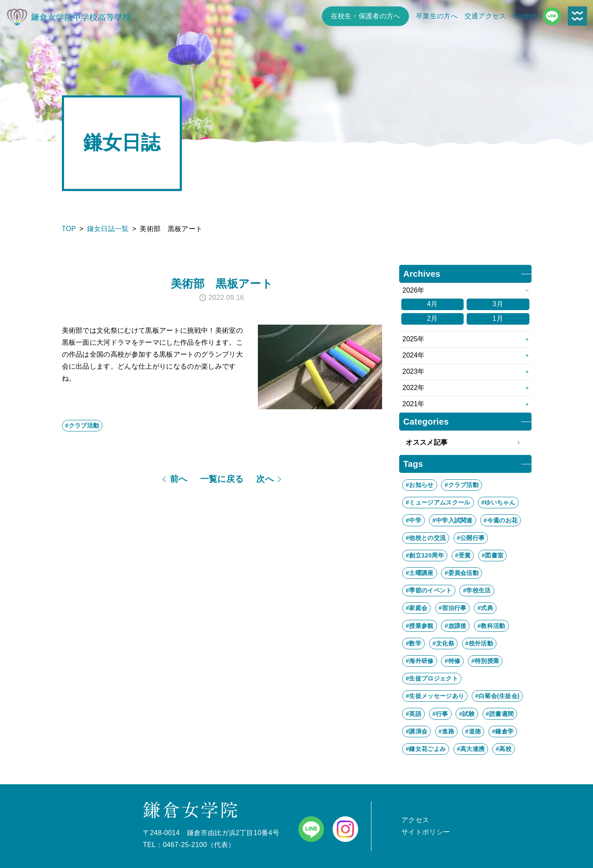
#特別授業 (485, 661)
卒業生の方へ (437, 16)
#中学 (413, 520)
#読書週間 (500, 714)
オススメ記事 (465, 443)
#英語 (413, 714)
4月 (432, 304)
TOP (69, 229)
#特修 (452, 661)
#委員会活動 (462, 573)
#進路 (446, 731)
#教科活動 (491, 626)
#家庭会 (416, 608)
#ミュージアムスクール (438, 502)
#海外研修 (419, 661)
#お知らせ (419, 485)
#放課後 (455, 626)
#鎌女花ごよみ (426, 749)
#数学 (413, 643)
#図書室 (492, 555)
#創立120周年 (425, 555)
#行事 (440, 714)
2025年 (414, 339)
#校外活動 (479, 643)
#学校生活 (477, 590)
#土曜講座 (419, 573)
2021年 (414, 404)
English (525, 16)
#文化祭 (443, 643)
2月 (432, 318)
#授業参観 (419, 626)
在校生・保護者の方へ (366, 16)
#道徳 (473, 731)
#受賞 (463, 555)
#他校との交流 (426, 538)
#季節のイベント (429, 590)
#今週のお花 (501, 520)
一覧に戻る (222, 479)
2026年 (414, 290)
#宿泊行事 (452, 608)
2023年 (414, 371)
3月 (498, 304)
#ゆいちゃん (498, 502)
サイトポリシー (426, 832)
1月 (498, 318)
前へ (179, 479)
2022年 (414, 388)
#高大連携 (471, 749)
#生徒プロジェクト (432, 678)
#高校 (504, 749)
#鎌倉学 (503, 731)
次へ (265, 479)
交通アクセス (485, 16)
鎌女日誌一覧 (108, 229)
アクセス (415, 820)
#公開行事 (471, 538)
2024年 (414, 355)
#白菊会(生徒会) (497, 696)
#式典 (485, 608)
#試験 (467, 714)
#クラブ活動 (82, 425)
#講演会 (416, 731)
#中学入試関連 (453, 520)
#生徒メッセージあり (435, 696)
